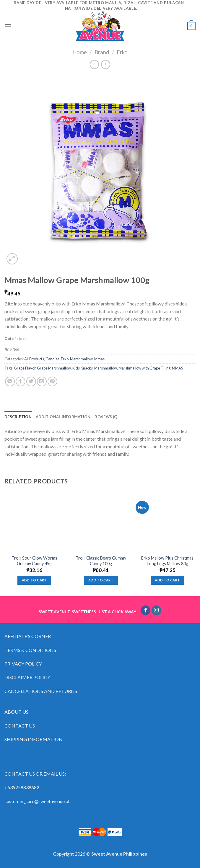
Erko (122, 52)
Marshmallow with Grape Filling (144, 368)
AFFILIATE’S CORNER (28, 636)
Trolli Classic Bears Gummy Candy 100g (101, 561)
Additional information (63, 417)
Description (18, 417)
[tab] (18, 417)
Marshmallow (81, 359)
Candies (52, 359)
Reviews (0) (106, 417)
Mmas (99, 359)
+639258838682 (22, 787)
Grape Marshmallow (54, 368)
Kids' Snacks (83, 368)
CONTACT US (20, 726)
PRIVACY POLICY (23, 664)
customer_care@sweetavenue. (35, 801)
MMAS (177, 368)
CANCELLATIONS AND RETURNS (41, 691)
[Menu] (8, 26)
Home (80, 52)
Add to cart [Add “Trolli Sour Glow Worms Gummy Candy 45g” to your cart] (34, 580)
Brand (102, 52)
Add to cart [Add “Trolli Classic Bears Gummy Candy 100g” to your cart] (101, 580)
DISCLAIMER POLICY (27, 677)
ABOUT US (16, 712)
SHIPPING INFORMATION (34, 739)
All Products (34, 359)
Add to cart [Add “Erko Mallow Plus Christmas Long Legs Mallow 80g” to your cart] (167, 580)
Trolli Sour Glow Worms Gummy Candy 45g (34, 561)
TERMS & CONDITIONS (30, 650)
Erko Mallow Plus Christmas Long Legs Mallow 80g (167, 561)
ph (68, 801)
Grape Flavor (25, 368)
